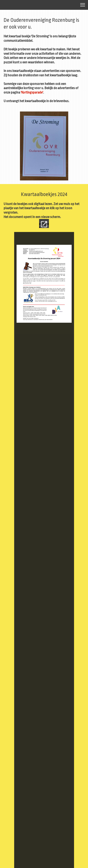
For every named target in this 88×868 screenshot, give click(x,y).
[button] (83, 5)
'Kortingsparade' (32, 92)
